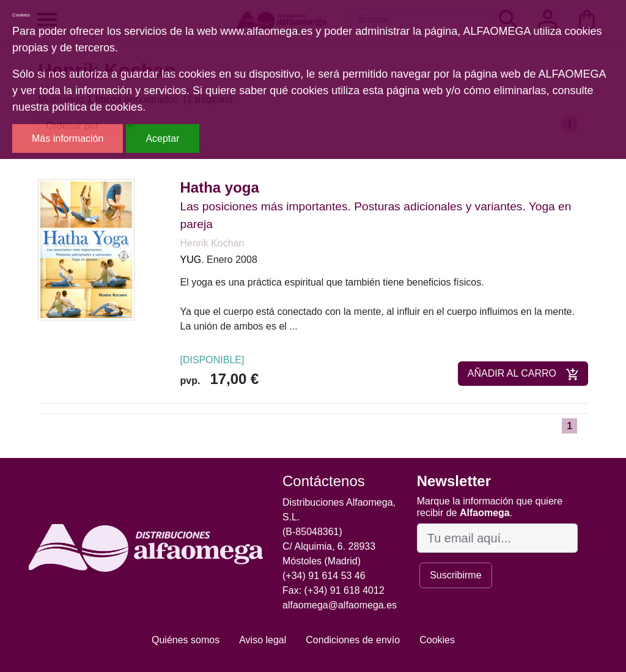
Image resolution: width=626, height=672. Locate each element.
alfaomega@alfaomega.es (340, 605)
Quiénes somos (186, 640)
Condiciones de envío (353, 640)
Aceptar (162, 138)
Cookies (437, 640)
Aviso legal (263, 640)
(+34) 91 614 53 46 (324, 576)
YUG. (192, 260)
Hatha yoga (220, 187)
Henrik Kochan (212, 243)
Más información (68, 138)
